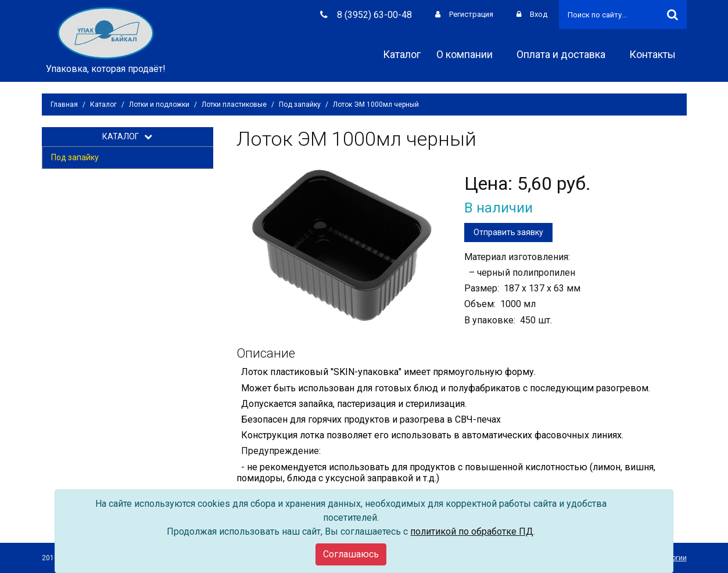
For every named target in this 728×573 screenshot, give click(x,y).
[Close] (351, 554)
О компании (469, 54)
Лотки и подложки (159, 104)
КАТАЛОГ (127, 136)
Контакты (657, 54)
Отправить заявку (508, 232)
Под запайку (300, 104)
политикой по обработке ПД (472, 531)
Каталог (402, 54)
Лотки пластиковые (234, 104)
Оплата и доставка (565, 54)
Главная (64, 104)
